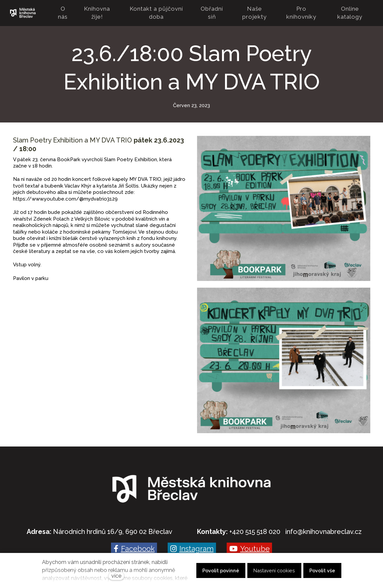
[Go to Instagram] (192, 544)
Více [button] (361, 10)
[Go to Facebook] (134, 544)
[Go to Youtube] (249, 544)
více (116, 576)
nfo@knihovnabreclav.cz (324, 527)
